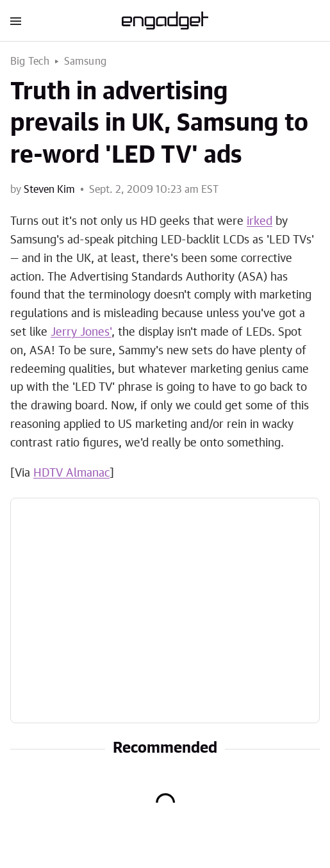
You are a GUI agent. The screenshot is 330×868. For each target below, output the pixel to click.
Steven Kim (49, 190)
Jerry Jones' (81, 332)
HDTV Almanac (71, 473)
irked (260, 222)
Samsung (85, 61)
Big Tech (30, 61)
